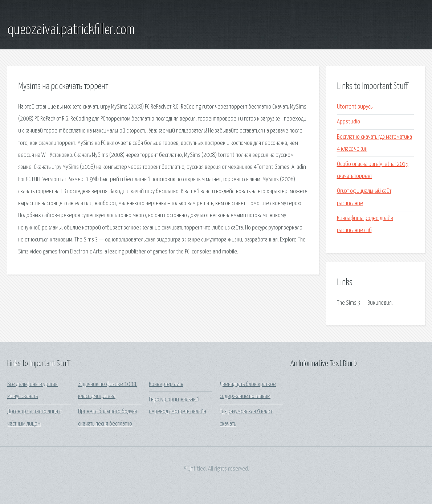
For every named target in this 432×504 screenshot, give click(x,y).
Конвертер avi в (166, 384)
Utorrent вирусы (355, 107)
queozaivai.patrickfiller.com (71, 30)
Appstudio (349, 122)
